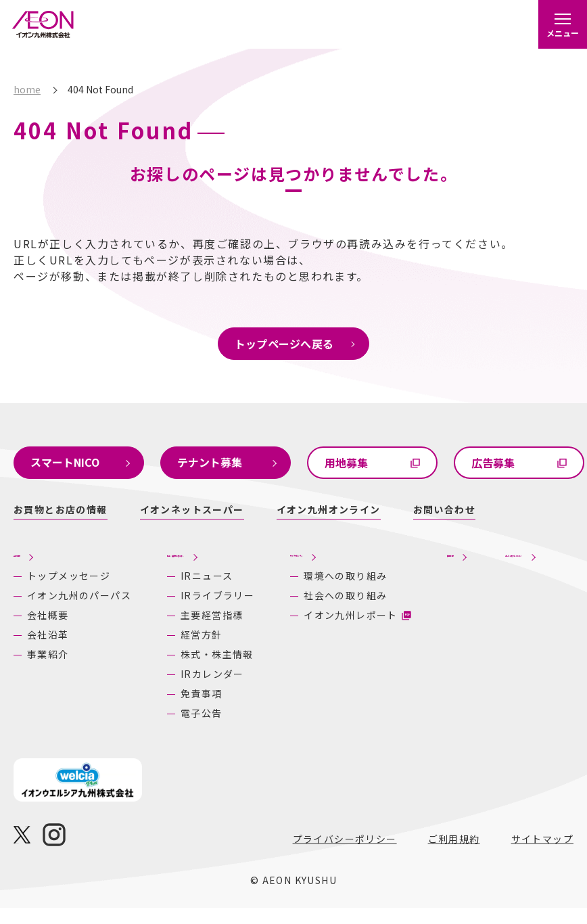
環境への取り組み (314, 597)
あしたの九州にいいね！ (512, 560)
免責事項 (166, 710)
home (27, 89)
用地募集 (346, 463)
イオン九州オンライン (329, 509)
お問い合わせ (444, 509)
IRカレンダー (177, 690)
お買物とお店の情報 (61, 509)
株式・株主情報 (181, 670)
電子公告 (166, 729)
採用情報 (402, 560)
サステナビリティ (300, 560)
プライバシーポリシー (345, 855)
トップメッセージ (53, 581)
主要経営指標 (176, 631)
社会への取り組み (314, 629)
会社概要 (48, 639)
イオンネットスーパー (192, 509)
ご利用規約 (454, 855)
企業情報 (37, 552)
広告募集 (493, 463)
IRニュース (171, 592)
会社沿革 (48, 659)
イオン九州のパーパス (58, 613)
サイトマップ (542, 855)
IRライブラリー (182, 611)
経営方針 (166, 651)
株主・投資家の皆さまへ (173, 560)
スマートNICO (65, 462)
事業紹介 (48, 678)
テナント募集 (210, 462)
